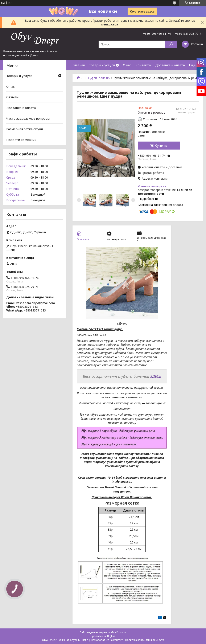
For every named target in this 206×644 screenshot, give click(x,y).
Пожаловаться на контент (107, 640)
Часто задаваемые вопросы (28, 118)
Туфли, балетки (99, 78)
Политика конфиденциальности (145, 640)
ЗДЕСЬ (156, 376)
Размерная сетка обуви (25, 129)
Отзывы (12, 97)
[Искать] (171, 44)
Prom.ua (121, 632)
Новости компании (21, 140)
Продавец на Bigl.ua (103, 636)
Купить (161, 146)
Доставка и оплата (170, 65)
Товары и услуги (102, 65)
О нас (127, 65)
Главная (79, 65)
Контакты (143, 65)
